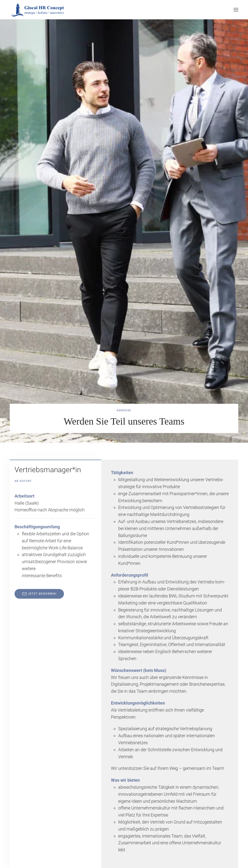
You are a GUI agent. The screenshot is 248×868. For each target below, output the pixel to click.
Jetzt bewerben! (39, 594)
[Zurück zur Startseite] (38, 10)
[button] (236, 10)
